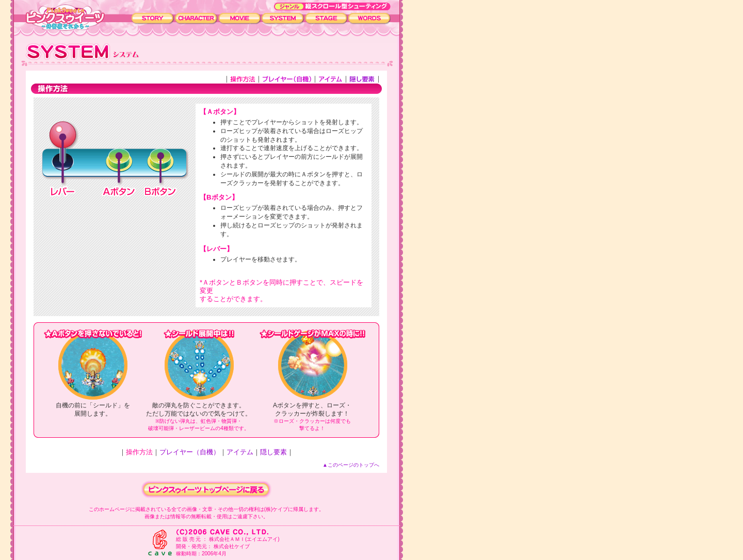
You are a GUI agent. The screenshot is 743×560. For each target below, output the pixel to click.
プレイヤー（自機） (190, 452)
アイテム (240, 452)
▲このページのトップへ (351, 465)
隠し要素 (273, 452)
